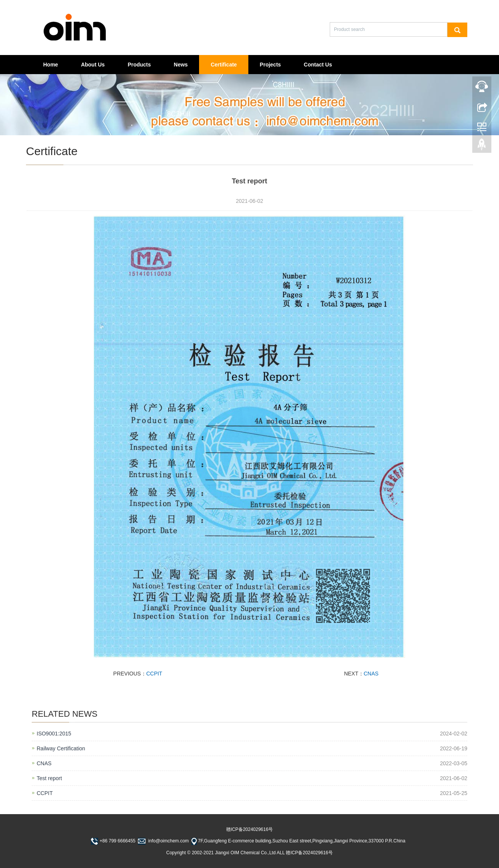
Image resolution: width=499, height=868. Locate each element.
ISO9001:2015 (54, 734)
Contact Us (318, 65)
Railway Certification (61, 748)
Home (51, 65)
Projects (270, 65)
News (181, 65)
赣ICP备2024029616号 (250, 829)
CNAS (371, 674)
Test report (49, 778)
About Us (93, 65)
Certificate (224, 65)
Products (139, 65)
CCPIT (154, 674)
